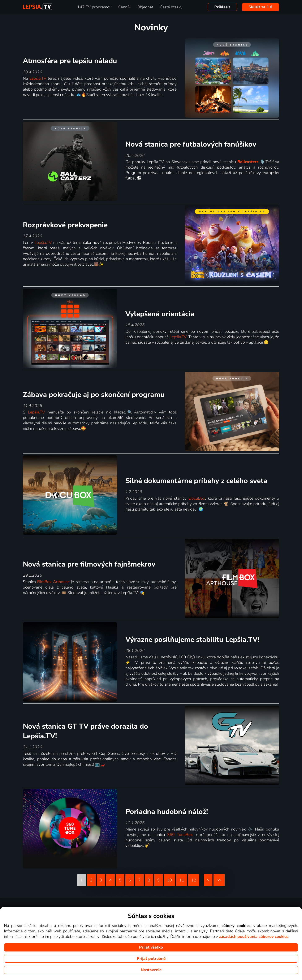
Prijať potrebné (151, 959)
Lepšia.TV (38, 78)
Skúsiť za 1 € (261, 7)
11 (182, 880)
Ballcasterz (248, 162)
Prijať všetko (151, 947)
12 (194, 880)
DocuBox (197, 498)
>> (219, 880)
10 (169, 880)
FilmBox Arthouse (53, 582)
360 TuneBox (180, 835)
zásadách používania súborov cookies (254, 937)
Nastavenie (151, 970)
